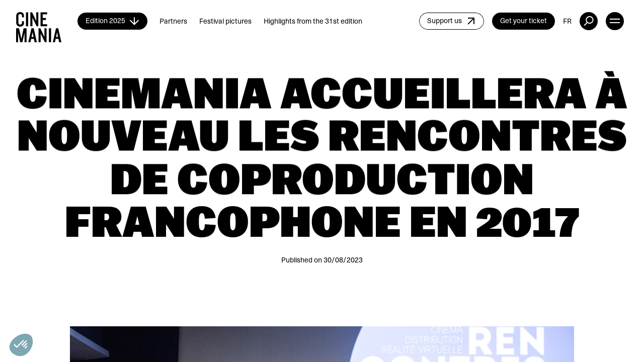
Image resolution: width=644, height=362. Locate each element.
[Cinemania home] (47, 21)
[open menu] (615, 21)
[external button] (589, 21)
